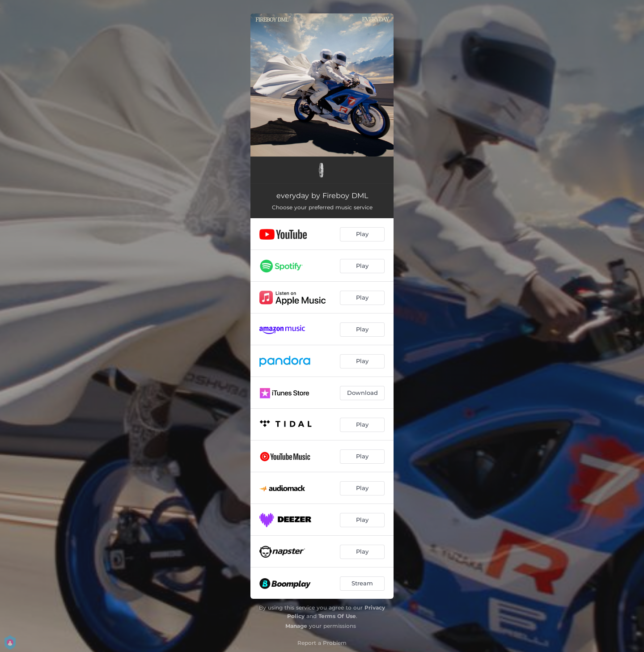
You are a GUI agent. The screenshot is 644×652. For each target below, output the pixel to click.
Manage (296, 626)
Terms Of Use (337, 616)
